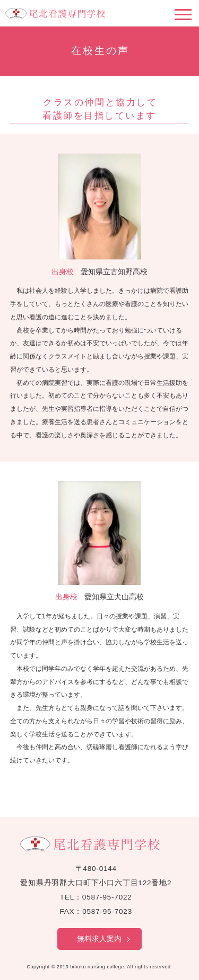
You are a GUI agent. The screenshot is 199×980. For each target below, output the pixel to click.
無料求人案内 (99, 939)
